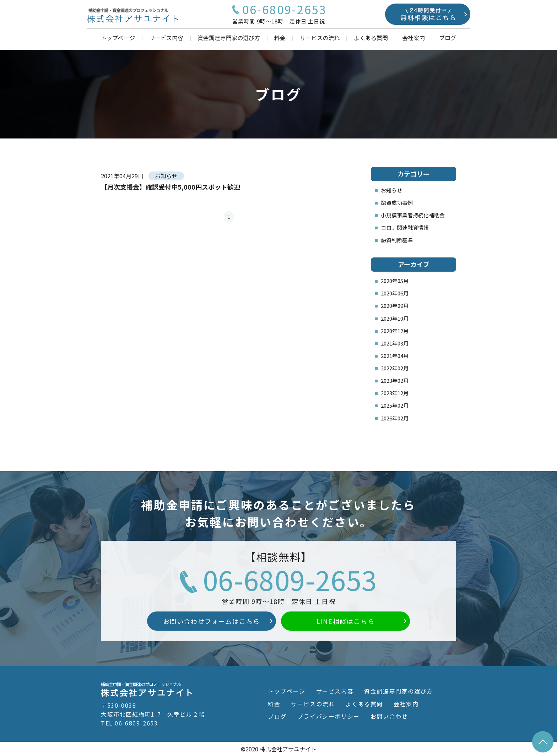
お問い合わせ (389, 716)
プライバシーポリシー (329, 716)
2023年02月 (395, 380)
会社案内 (413, 38)
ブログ (448, 38)
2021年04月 (395, 356)
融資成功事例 (397, 203)
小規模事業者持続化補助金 (413, 215)
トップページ (118, 38)
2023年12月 (395, 393)
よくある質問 (371, 38)
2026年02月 (395, 418)
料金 (280, 38)
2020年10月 (395, 318)
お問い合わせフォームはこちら (212, 621)
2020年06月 (395, 293)
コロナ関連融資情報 (405, 227)
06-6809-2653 (290, 579)
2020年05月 (395, 281)
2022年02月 (395, 368)
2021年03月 (395, 343)
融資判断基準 (397, 240)
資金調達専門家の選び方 (229, 38)
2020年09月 (395, 306)
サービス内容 (166, 38)
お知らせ (391, 190)
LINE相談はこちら (345, 621)
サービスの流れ (320, 38)
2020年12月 (395, 331)
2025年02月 (395, 405)
